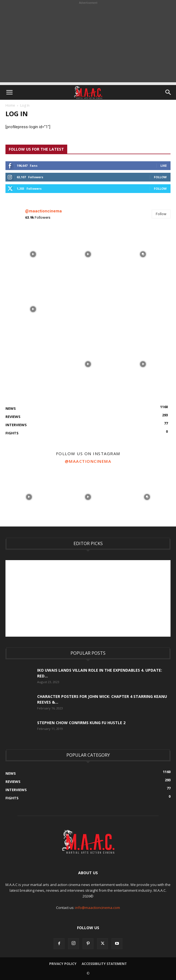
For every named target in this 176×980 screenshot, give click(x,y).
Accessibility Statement (104, 964)
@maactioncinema (43, 211)
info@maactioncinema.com (98, 908)
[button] (9, 92)
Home (10, 105)
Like (164, 166)
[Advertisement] (88, 44)
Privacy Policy (63, 964)
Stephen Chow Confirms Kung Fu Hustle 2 (81, 723)
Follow (160, 177)
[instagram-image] (33, 254)
